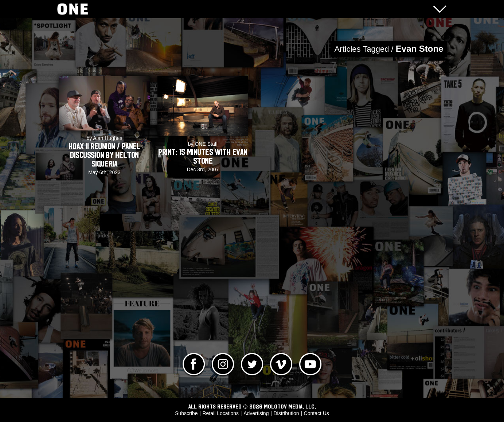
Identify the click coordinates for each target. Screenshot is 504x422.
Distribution (286, 413)
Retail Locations (221, 413)
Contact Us (317, 413)
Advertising (256, 413)
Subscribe (186, 413)
